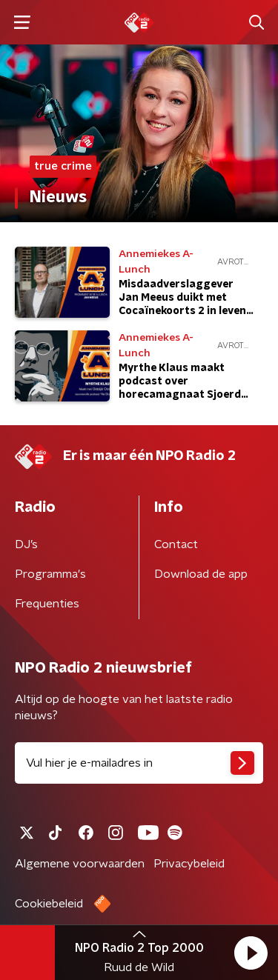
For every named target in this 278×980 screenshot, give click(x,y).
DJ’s (26, 544)
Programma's (50, 574)
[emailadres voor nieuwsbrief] (139, 763)
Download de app (201, 574)
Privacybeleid (189, 864)
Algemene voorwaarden (80, 864)
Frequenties (47, 604)
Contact (176, 544)
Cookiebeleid (49, 904)
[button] (251, 953)
